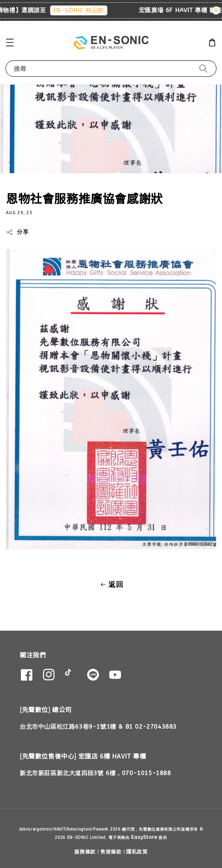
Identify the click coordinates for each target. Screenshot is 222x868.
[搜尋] (203, 68)
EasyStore (144, 837)
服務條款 (85, 852)
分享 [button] (17, 232)
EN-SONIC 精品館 (82, 10)
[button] (10, 43)
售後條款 (111, 852)
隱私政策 (137, 852)
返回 (111, 585)
